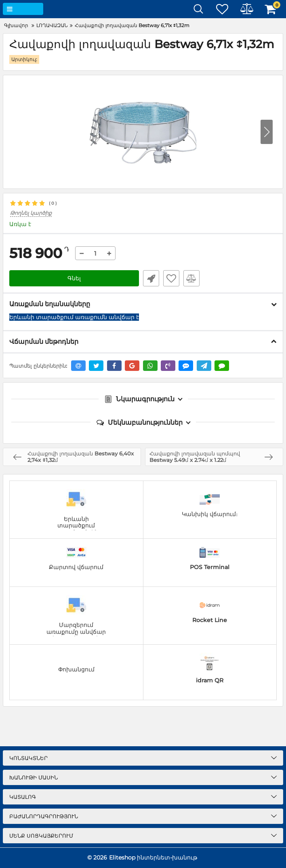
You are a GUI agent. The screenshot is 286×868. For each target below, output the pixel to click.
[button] (267, 132)
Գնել (74, 278)
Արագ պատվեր (151, 278)
